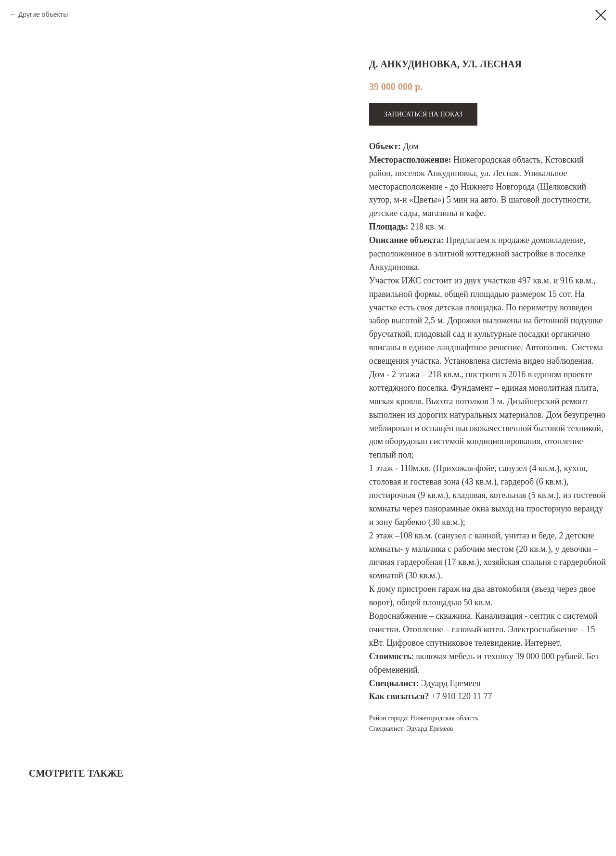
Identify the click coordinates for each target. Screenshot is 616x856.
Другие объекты (43, 14)
